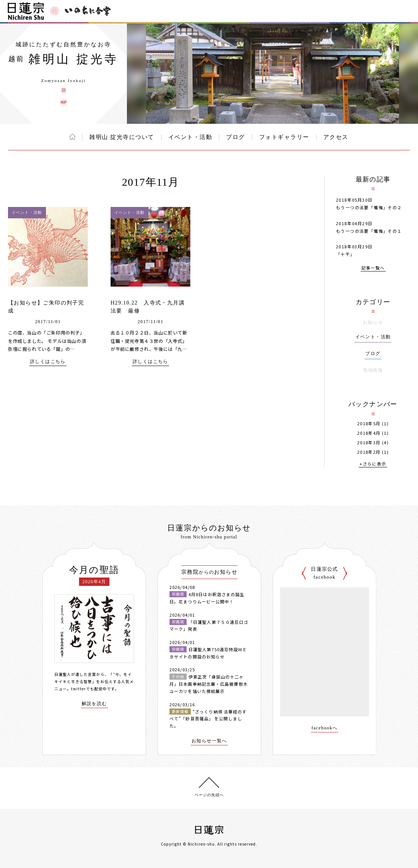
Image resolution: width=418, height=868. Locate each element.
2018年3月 (369, 443)
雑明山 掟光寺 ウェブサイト (63, 102)
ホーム (72, 137)
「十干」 (345, 254)
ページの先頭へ (209, 795)
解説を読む (94, 704)
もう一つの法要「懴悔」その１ (369, 231)
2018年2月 (369, 452)
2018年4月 (369, 433)
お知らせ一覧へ (209, 741)
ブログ (236, 137)
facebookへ (325, 728)
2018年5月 (369, 424)
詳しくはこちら (48, 362)
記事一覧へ (373, 268)
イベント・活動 (190, 137)
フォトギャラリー (284, 137)
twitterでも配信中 (89, 689)
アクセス (336, 137)
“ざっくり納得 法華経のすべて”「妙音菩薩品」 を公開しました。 (208, 719)
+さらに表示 (373, 464)
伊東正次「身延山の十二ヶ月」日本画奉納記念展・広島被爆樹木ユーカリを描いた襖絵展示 (209, 684)
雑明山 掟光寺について (122, 137)
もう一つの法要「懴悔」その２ (369, 207)
